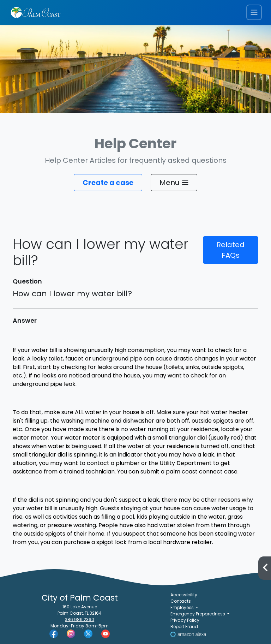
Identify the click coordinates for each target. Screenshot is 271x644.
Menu (174, 183)
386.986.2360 (80, 619)
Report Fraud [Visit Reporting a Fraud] (184, 627)
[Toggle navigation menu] (254, 13)
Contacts (181, 601)
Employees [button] (183, 607)
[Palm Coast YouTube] (106, 633)
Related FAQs (231, 250)
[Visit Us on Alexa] (188, 634)
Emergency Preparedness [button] (198, 614)
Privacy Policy (185, 620)
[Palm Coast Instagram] (71, 633)
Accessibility (184, 595)
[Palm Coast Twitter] (88, 633)
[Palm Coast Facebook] (54, 633)
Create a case (108, 183)
